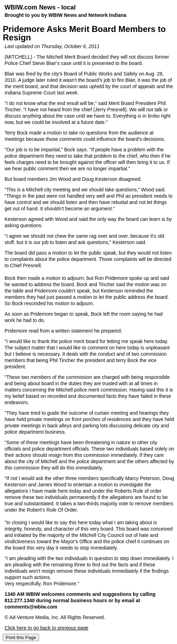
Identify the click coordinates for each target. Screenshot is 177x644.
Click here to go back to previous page (46, 628)
